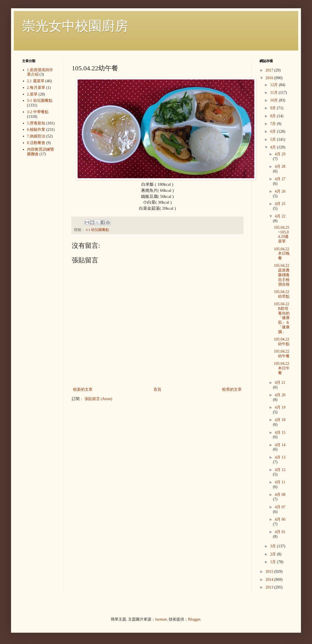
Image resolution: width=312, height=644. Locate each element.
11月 (274, 93)
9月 (273, 108)
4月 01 (280, 532)
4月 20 (280, 395)
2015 (270, 572)
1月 (273, 562)
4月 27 (280, 179)
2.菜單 (32, 94)
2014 (270, 580)
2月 (273, 554)
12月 (274, 85)
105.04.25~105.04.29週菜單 (282, 234)
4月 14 (280, 445)
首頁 (157, 389)
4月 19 (280, 407)
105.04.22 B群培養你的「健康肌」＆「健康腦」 (282, 318)
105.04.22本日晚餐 (282, 254)
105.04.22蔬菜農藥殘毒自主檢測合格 (282, 275)
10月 (274, 100)
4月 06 (280, 519)
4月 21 (280, 383)
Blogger (194, 619)
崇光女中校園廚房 (75, 26)
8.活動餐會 (36, 143)
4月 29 (280, 154)
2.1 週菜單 (36, 81)
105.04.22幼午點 (282, 342)
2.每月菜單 (36, 88)
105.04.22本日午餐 (282, 368)
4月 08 (280, 495)
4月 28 (280, 167)
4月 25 (280, 204)
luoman (161, 619)
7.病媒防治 (36, 136)
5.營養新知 (36, 123)
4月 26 (280, 191)
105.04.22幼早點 (282, 294)
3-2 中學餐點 (38, 112)
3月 (273, 546)
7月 (273, 124)
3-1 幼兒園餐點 (97, 230)
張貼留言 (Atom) (98, 399)
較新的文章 (83, 389)
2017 (270, 70)
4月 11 (280, 482)
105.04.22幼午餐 (282, 354)
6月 (273, 131)
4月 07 (280, 507)
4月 (273, 147)
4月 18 (280, 420)
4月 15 (280, 433)
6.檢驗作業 (36, 130)
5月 (273, 139)
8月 (273, 116)
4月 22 (280, 216)
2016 (270, 78)
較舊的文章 (232, 389)
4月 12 (280, 470)
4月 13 (280, 457)
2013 (270, 587)
